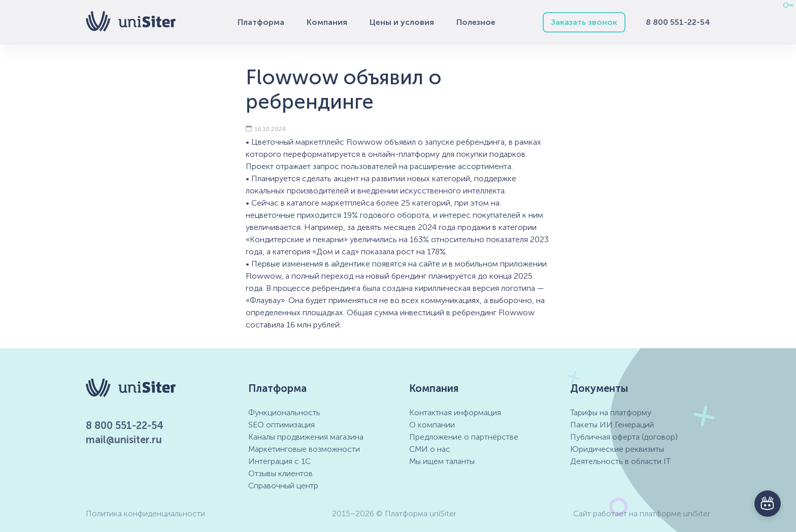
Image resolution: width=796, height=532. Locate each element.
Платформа (261, 22)
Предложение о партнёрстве (464, 437)
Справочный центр (283, 486)
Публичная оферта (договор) (624, 437)
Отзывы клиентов (280, 473)
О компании (432, 425)
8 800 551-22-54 (678, 22)
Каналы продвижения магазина (306, 437)
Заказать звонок (584, 22)
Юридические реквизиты (617, 449)
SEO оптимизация (281, 425)
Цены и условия (402, 22)
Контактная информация (455, 412)
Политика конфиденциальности (145, 513)
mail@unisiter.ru (124, 440)
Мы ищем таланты (442, 461)
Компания (327, 22)
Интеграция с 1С (279, 461)
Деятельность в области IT (620, 461)
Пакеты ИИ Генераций (612, 425)
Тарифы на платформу (611, 412)
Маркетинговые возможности (304, 449)
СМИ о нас (430, 449)
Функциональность (284, 412)
